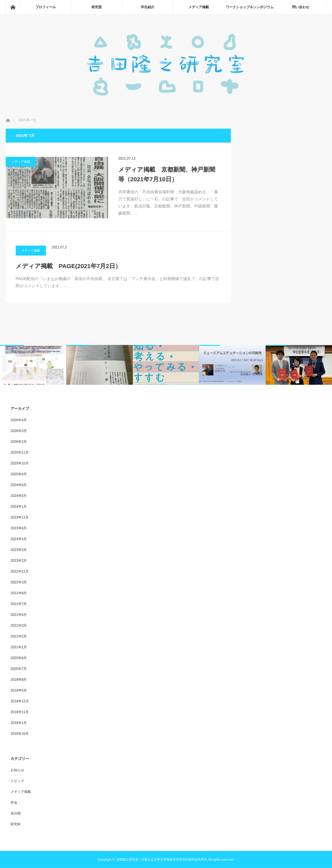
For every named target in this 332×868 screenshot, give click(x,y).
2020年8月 (19, 658)
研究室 (97, 7)
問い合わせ (301, 7)
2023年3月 (19, 550)
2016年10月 (20, 734)
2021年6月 (19, 615)
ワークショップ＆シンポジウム (250, 7)
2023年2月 (19, 561)
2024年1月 (19, 507)
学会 (14, 803)
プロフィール (46, 7)
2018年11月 (20, 712)
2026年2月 (19, 442)
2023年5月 (19, 539)
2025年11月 (20, 452)
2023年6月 (19, 528)
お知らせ (17, 770)
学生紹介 (148, 7)
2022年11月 (20, 571)
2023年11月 (20, 517)
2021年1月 (19, 647)
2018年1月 (19, 723)
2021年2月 (19, 636)
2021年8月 (19, 593)
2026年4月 (19, 420)
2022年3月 (19, 582)
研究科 (16, 824)
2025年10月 (20, 463)
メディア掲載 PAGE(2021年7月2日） (68, 266)
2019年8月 (19, 680)
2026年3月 (19, 431)
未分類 (16, 813)
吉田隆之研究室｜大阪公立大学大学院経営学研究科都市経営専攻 (162, 859)
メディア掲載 (199, 7)
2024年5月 (19, 496)
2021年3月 (19, 626)
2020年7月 (19, 669)
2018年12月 (20, 701)
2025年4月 (19, 474)
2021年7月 (19, 604)
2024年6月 (19, 485)
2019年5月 (19, 690)
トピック (17, 781)
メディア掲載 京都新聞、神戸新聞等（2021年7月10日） (167, 174)
